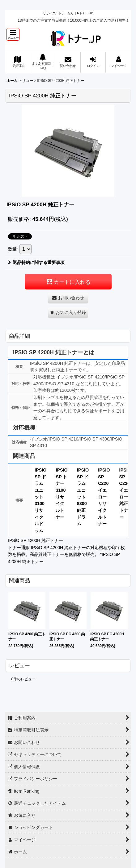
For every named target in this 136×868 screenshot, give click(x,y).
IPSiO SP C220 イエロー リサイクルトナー (104, 497)
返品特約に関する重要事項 (36, 262)
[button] (13, 34)
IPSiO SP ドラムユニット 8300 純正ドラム (83, 497)
